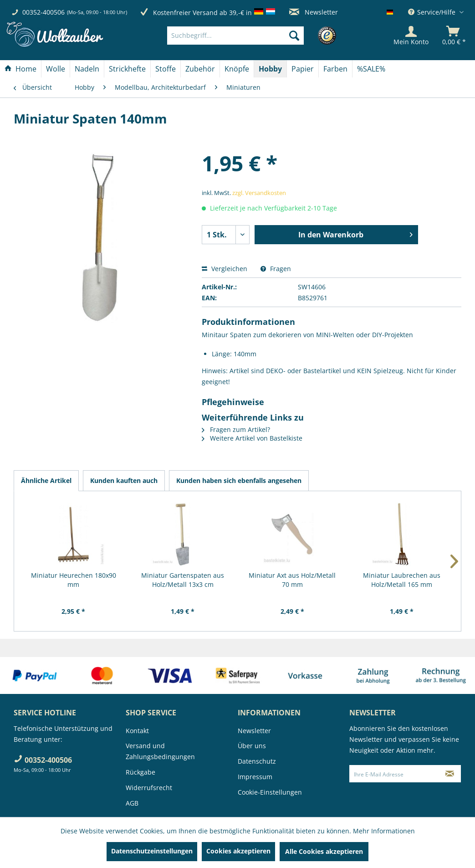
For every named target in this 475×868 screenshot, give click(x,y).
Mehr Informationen (384, 831)
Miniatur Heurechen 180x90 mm (74, 580)
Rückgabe (140, 772)
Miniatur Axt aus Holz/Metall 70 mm (292, 580)
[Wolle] (56, 69)
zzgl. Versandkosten (259, 193)
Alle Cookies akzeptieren (324, 851)
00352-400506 (43, 12)
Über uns (252, 746)
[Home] (20, 69)
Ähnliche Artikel (46, 480)
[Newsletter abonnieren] (450, 774)
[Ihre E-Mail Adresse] (394, 774)
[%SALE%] (371, 69)
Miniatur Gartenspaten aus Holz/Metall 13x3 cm (183, 580)
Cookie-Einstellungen (270, 792)
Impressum (255, 777)
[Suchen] (294, 36)
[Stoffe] (166, 69)
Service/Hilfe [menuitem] (433, 12)
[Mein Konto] (411, 36)
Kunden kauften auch (124, 480)
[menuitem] (249, 36)
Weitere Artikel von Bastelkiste (252, 438)
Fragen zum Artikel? (236, 429)
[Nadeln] (87, 69)
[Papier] (303, 69)
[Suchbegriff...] (235, 36)
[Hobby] (270, 69)
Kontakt (137, 731)
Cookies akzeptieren (238, 851)
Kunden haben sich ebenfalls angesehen (239, 480)
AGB (132, 803)
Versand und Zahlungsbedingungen (160, 751)
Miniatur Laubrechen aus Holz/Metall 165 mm (402, 580)
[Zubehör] (200, 69)
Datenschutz (257, 761)
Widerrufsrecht (149, 788)
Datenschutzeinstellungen (152, 851)
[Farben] (335, 69)
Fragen (276, 269)
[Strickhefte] (127, 69)
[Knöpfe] (237, 69)
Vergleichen (225, 269)
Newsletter (314, 12)
